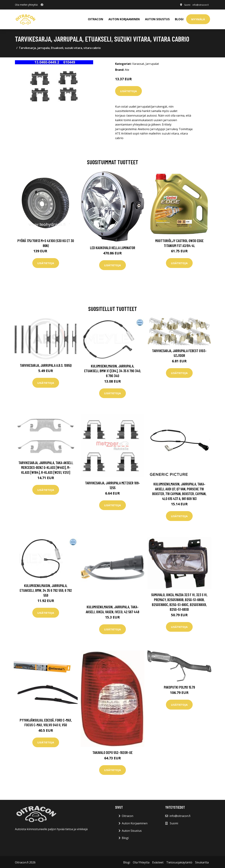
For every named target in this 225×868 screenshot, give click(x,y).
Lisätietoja (128, 90)
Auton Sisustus (132, 830)
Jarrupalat (152, 63)
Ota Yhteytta (141, 861)
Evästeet (158, 861)
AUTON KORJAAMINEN (124, 19)
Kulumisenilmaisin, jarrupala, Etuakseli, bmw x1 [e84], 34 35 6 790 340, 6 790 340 (113, 370)
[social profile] (42, 5)
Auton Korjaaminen (135, 822)
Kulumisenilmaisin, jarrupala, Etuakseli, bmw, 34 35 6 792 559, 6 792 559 (46, 589)
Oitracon (128, 815)
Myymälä (198, 19)
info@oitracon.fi (198, 5)
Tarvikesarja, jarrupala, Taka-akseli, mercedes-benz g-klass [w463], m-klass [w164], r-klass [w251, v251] (46, 466)
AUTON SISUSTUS (157, 19)
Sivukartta (202, 861)
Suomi (182, 5)
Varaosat (138, 63)
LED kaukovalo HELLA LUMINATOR (113, 247)
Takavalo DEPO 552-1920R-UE (112, 752)
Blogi (179, 19)
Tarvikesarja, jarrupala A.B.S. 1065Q (46, 364)
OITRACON (96, 19)
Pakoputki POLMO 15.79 (179, 686)
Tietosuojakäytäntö (179, 861)
